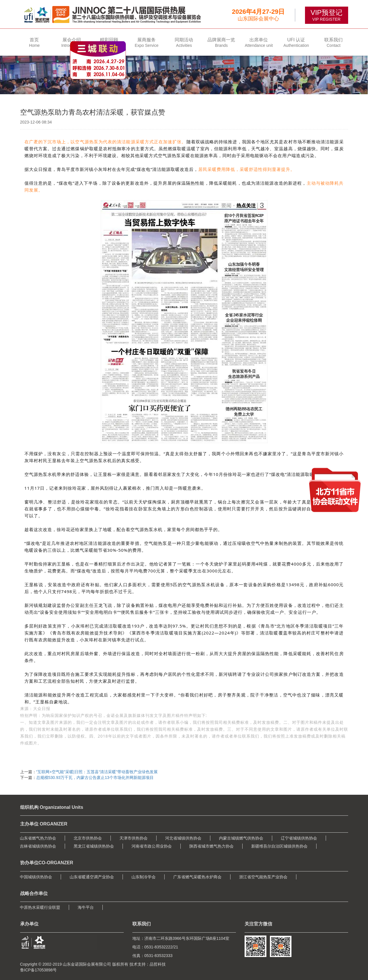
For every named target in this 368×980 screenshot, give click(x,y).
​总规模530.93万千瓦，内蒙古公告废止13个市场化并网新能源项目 (95, 778)
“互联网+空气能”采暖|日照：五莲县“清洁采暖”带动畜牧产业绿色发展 (97, 772)
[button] (72, 42)
